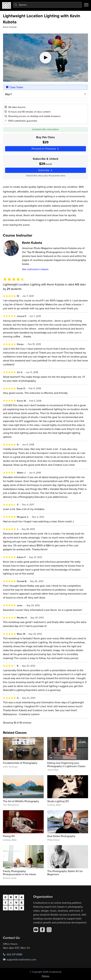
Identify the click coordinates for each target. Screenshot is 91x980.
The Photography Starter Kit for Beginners (65, 873)
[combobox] (47, 5)
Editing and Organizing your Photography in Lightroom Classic (66, 764)
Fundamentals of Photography (20, 763)
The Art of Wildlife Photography (21, 801)
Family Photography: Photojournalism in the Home (20, 873)
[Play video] (45, 58)
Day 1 (8, 94)
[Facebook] (42, 930)
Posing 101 (9, 836)
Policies (46, 976)
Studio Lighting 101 (58, 801)
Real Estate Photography (61, 836)
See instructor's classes (35, 269)
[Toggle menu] (86, 5)
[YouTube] (36, 930)
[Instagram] (49, 930)
